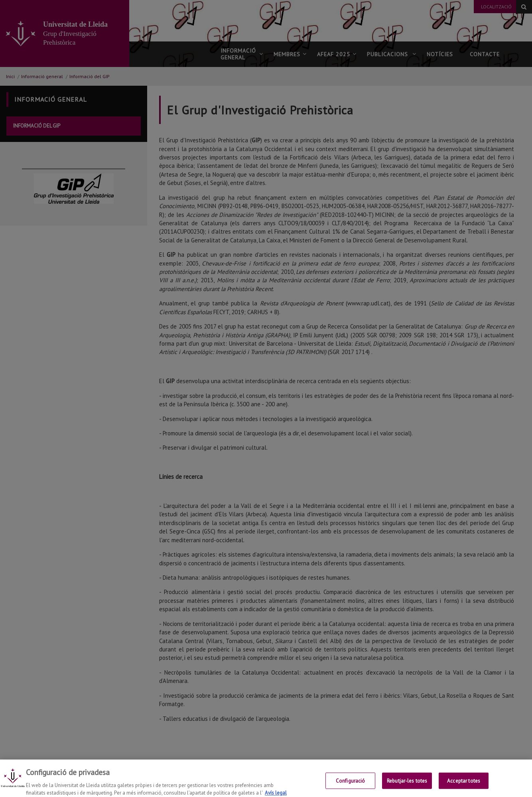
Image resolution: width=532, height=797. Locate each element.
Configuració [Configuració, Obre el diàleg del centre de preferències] (351, 784)
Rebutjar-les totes (407, 784)
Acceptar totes (464, 784)
